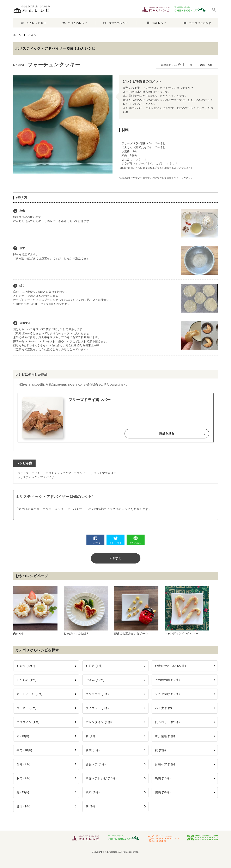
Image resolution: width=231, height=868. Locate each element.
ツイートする (116, 540)
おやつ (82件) (26, 666)
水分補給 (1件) (165, 736)
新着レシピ (157, 23)
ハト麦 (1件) (163, 708)
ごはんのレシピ (75, 23)
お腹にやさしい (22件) (170, 666)
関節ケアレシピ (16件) (101, 778)
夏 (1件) (91, 736)
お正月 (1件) (94, 666)
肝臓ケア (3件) (96, 764)
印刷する (115, 558)
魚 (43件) (23, 792)
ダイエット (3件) (97, 708)
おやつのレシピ (115, 23)
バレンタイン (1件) (99, 722)
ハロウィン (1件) (28, 722)
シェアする (95, 540)
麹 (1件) (91, 806)
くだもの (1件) (27, 680)
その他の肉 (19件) (167, 680)
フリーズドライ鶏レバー (137, 143)
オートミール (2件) (30, 694)
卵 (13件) (23, 736)
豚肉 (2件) (24, 778)
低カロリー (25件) (167, 722)
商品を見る (167, 433)
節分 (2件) (24, 764)
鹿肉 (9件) (24, 806)
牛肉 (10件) (24, 750)
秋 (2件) (160, 750)
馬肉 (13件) (163, 778)
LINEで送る (136, 540)
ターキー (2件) (27, 708)
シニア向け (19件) (167, 694)
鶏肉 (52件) (163, 792)
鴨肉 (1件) (93, 792)
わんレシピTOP (34, 23)
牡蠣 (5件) (93, 750)
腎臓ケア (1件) (165, 764)
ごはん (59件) (95, 680)
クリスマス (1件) (97, 694)
